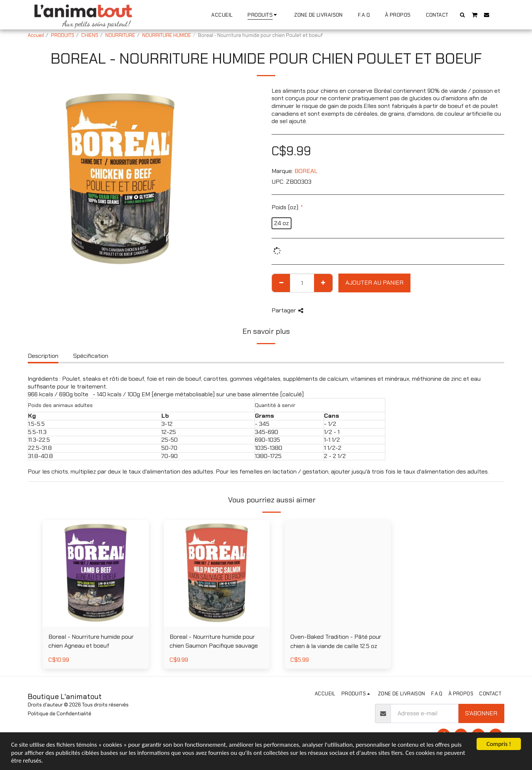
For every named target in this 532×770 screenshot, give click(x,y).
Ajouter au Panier (374, 283)
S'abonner (481, 713)
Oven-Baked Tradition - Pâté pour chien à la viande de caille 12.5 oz (336, 641)
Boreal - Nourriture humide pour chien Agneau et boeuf (91, 641)
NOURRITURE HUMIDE (167, 35)
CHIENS (90, 35)
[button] (463, 15)
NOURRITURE (120, 35)
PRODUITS (63, 35)
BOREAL (306, 171)
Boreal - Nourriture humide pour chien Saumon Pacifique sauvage (214, 641)
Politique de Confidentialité (59, 714)
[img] (96, 573)
